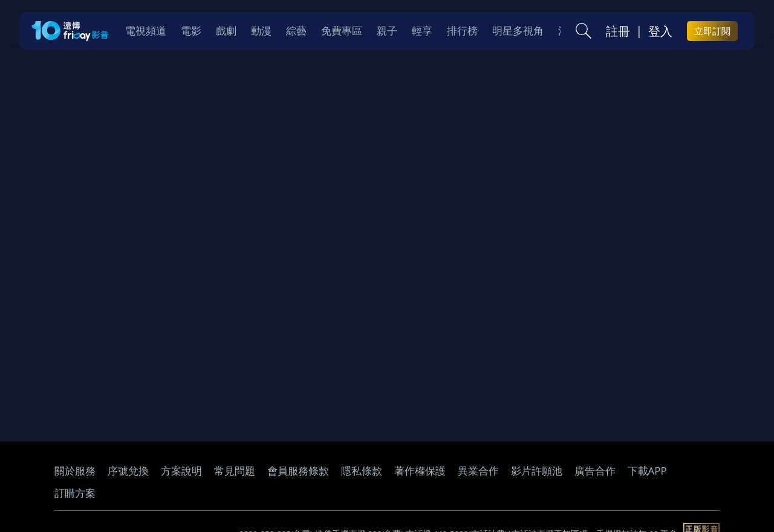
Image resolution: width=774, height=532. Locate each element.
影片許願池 (537, 471)
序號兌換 (128, 471)
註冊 (618, 31)
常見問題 (235, 471)
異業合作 (478, 471)
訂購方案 (75, 493)
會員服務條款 (298, 471)
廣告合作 (595, 471)
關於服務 (75, 471)
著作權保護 (420, 471)
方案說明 (181, 471)
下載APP (647, 471)
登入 (660, 31)
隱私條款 (362, 471)
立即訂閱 (712, 31)
